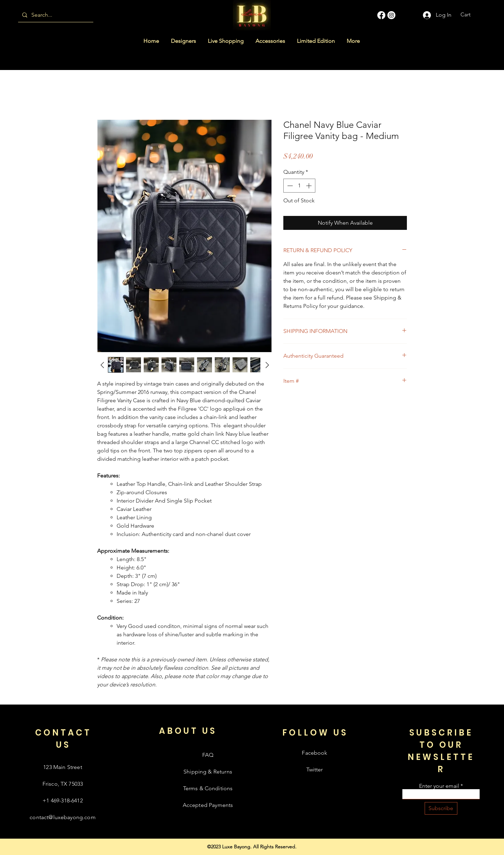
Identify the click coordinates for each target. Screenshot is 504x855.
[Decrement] (289, 186)
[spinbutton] (299, 186)
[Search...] (55, 15)
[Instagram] (391, 15)
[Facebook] (381, 15)
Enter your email (439, 786)
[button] (470, 15)
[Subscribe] (441, 808)
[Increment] (309, 186)
